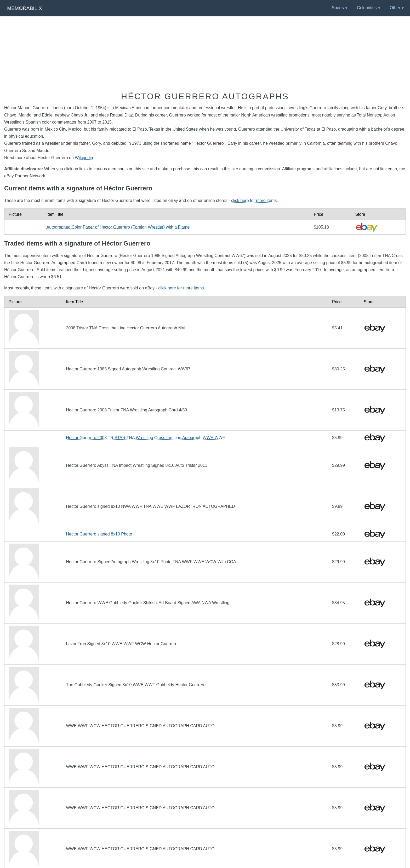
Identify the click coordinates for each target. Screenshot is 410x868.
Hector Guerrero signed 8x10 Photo (99, 534)
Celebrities (367, 8)
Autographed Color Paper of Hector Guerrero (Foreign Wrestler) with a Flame (118, 227)
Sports (338, 8)
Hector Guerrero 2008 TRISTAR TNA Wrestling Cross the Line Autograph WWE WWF (145, 438)
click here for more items (254, 200)
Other (395, 8)
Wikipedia (84, 158)
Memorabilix (24, 8)
